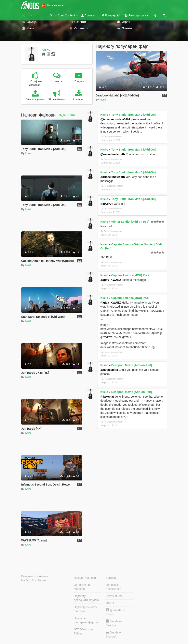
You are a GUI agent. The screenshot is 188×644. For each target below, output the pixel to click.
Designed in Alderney (35, 576)
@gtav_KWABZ (111, 280)
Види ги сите (67, 115)
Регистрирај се (136, 15)
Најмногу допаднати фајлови (87, 598)
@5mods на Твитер (116, 612)
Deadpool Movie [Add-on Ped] (131, 365)
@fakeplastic (109, 370)
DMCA (110, 603)
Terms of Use (114, 596)
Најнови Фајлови (85, 578)
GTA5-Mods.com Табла (85, 631)
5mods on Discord (114, 634)
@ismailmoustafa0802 (115, 119)
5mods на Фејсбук (114, 623)
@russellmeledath (113, 154)
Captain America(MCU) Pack (130, 275)
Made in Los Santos (34, 580)
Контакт (111, 578)
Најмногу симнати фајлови (86, 609)
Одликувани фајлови (82, 587)
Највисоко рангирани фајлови (87, 620)
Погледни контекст (112, 136)
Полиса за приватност (113, 587)
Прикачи (88, 15)
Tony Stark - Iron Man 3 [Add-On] (133, 115)
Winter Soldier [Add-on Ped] (130, 222)
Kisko (46, 49)
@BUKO (106, 204)
